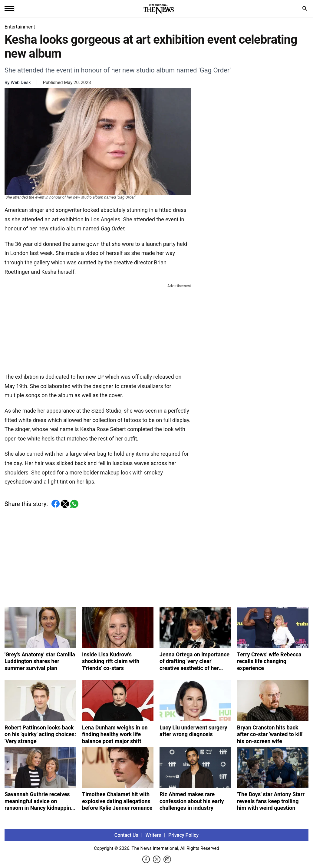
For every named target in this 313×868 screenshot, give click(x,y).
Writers (153, 835)
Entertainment (20, 27)
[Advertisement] (98, 327)
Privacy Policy (183, 835)
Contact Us (126, 835)
